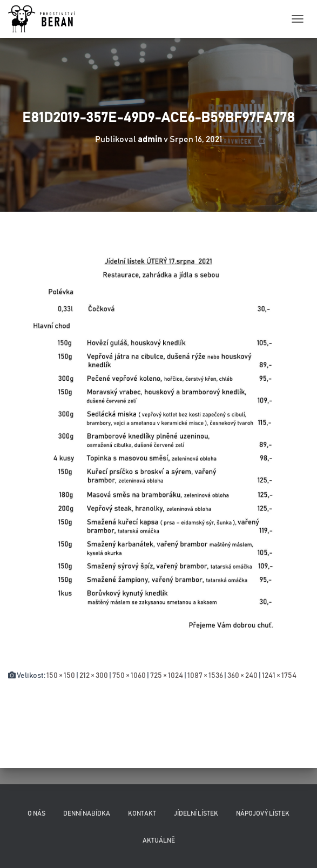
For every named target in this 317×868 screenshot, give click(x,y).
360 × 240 (242, 676)
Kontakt (142, 813)
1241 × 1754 (279, 676)
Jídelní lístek (196, 813)
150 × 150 (61, 676)
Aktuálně (159, 840)
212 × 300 (94, 676)
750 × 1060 (129, 676)
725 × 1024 (167, 676)
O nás (36, 813)
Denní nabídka (87, 813)
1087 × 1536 (205, 676)
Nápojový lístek (263, 813)
